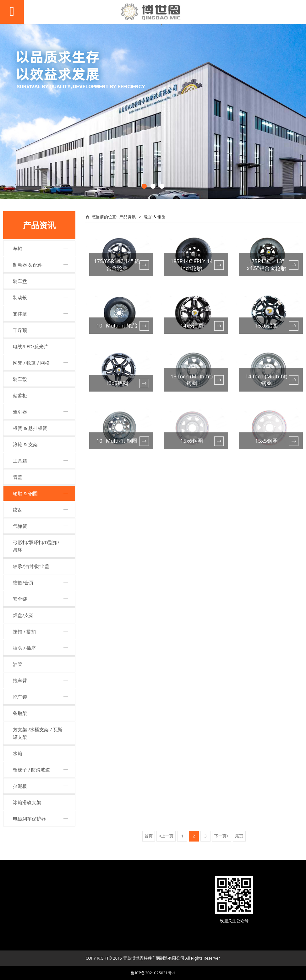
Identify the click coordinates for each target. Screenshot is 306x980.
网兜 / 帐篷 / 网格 (31, 363)
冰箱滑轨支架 (27, 802)
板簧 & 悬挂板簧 (30, 428)
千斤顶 (20, 330)
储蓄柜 (20, 395)
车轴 (18, 248)
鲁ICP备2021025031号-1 (153, 973)
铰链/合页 (23, 582)
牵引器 (20, 412)
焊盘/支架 (23, 615)
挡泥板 (20, 786)
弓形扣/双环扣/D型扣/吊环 (36, 546)
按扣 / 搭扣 (24, 631)
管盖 (18, 477)
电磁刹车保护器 (29, 819)
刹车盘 (20, 281)
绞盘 (18, 510)
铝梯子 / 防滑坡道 (31, 770)
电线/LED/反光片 (31, 346)
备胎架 (20, 713)
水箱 (18, 753)
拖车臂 (20, 680)
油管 (18, 664)
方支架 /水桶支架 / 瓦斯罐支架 (38, 733)
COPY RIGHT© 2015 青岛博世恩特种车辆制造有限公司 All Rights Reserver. (153, 958)
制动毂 (20, 297)
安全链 (20, 599)
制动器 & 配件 (28, 265)
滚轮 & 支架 (25, 444)
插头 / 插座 (24, 648)
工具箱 (20, 461)
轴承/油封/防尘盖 (31, 566)
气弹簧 (20, 526)
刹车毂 (20, 379)
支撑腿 (20, 314)
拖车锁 (20, 697)
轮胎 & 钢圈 (25, 493)
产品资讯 (128, 217)
